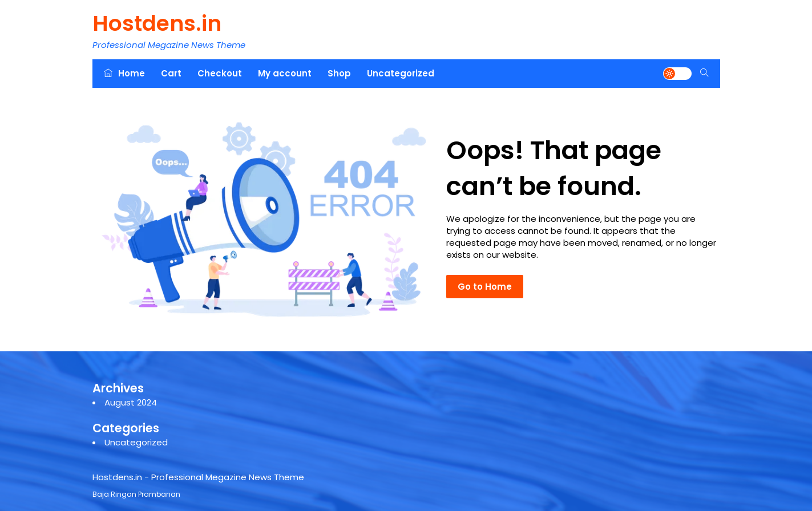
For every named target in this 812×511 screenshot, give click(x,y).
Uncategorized (401, 73)
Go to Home (485, 287)
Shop (339, 73)
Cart (171, 73)
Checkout (220, 73)
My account (285, 73)
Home (124, 73)
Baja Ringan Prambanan (136, 494)
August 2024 (131, 402)
